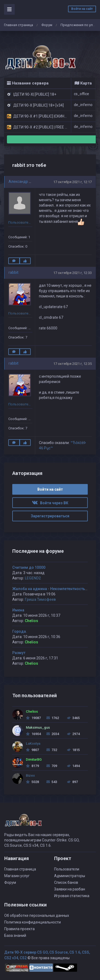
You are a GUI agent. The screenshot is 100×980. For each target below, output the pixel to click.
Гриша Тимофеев (40, 599)
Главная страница (19, 25)
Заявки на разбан (70, 889)
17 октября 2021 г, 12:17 (73, 182)
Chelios (31, 621)
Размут (19, 653)
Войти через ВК (50, 503)
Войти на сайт (82, 9)
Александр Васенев (26, 182)
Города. (20, 631)
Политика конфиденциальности (33, 922)
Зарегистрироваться (50, 516)
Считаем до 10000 (29, 567)
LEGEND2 (33, 578)
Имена (18, 610)
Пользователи (67, 869)
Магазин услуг (17, 876)
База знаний (15, 935)
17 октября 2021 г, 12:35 (73, 364)
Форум (47, 25)
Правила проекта (19, 929)
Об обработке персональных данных (37, 916)
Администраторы (70, 876)
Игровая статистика (72, 896)
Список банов (66, 882)
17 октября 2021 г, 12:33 (73, 273)
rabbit (13, 272)
